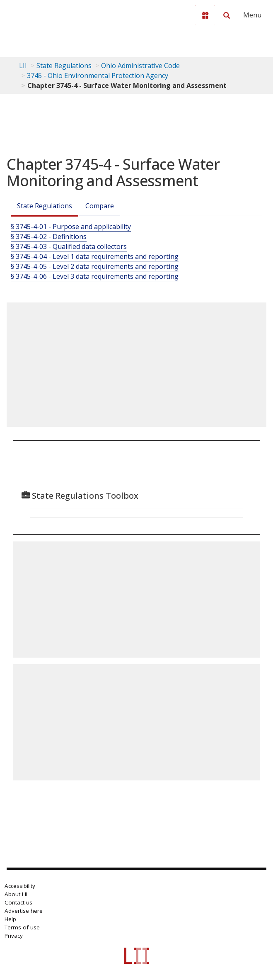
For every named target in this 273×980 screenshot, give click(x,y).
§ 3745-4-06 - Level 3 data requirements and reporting (95, 276)
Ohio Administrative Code (140, 66)
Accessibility (20, 886)
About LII (16, 894)
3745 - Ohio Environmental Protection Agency (98, 76)
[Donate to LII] (205, 15)
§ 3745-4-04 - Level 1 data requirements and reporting (95, 256)
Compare (100, 206)
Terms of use (22, 927)
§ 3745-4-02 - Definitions (49, 236)
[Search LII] (227, 15)
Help (10, 919)
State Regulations (64, 66)
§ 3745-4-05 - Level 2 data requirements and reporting (95, 266)
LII (23, 66)
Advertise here (24, 911)
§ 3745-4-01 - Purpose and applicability (71, 227)
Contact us (18, 902)
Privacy (14, 936)
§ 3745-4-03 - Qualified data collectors (69, 246)
